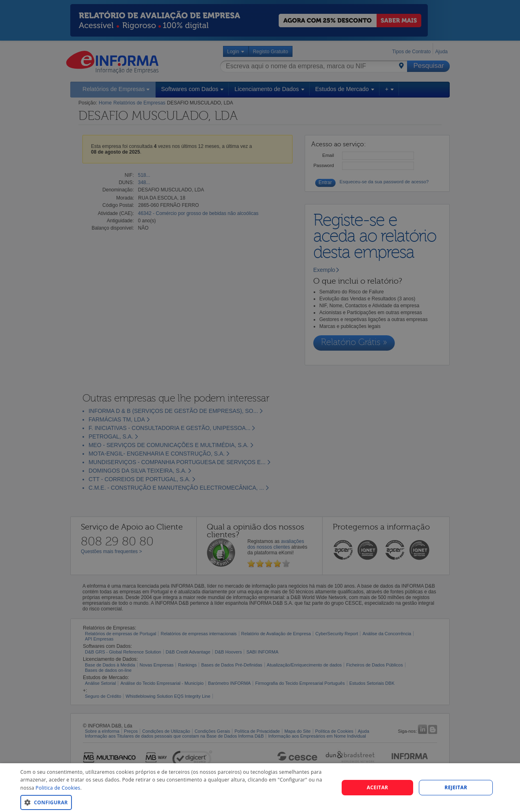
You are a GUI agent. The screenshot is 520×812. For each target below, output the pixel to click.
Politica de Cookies (58, 788)
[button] (175, 802)
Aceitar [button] (378, 787)
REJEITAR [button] (456, 787)
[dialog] (260, 788)
